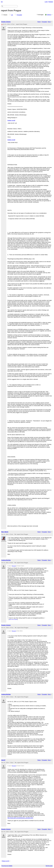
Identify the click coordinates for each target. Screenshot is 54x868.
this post (14, 566)
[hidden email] (11, 120)
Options (49, 15)
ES (2, 2)
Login (46, 2)
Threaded (19, 15)
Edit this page (49, 866)
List (12, 15)
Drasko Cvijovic (6, 22)
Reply (39, 22)
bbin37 (3, 760)
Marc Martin (5, 532)
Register (51, 2)
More (49, 22)
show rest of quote (13, 619)
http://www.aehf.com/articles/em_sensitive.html (20, 818)
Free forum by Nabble (7, 866)
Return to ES (6, 861)
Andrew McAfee (6, 560)
